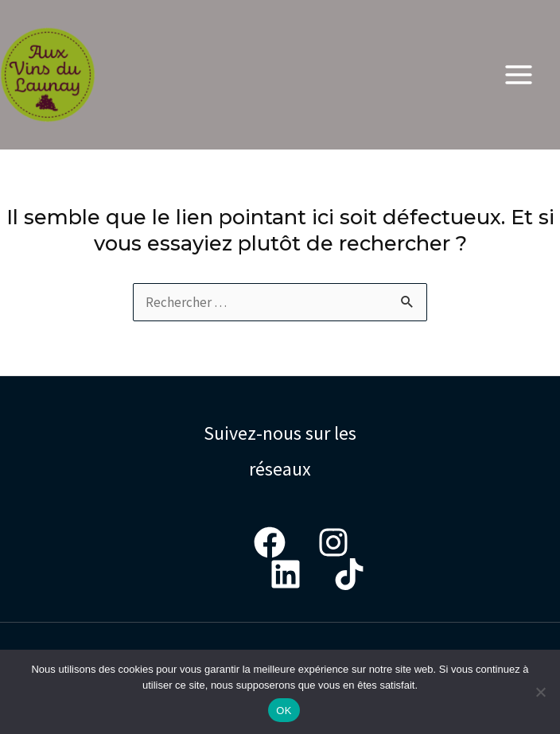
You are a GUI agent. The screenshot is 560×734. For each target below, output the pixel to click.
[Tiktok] (349, 574)
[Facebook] (270, 542)
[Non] (540, 692)
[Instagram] (333, 542)
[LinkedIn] (286, 574)
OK (284, 711)
